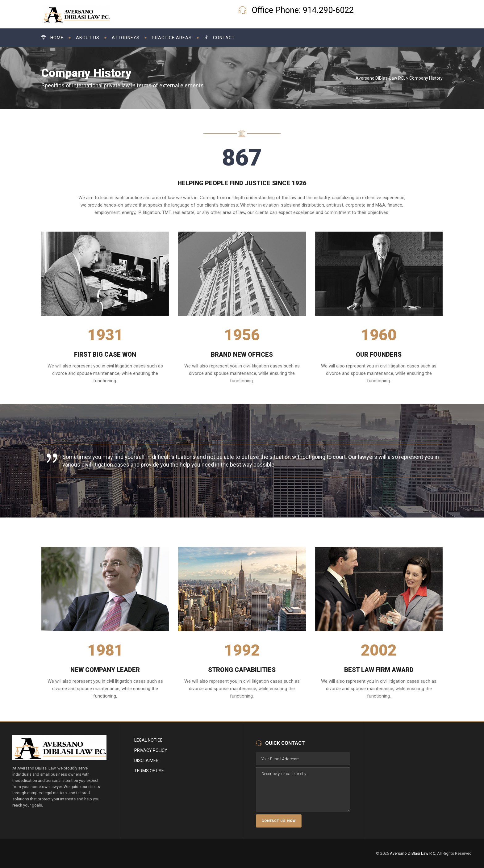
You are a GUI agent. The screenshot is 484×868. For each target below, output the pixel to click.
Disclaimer (146, 761)
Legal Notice (148, 740)
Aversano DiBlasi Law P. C (413, 853)
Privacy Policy (151, 750)
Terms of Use (149, 771)
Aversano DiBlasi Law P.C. (380, 78)
